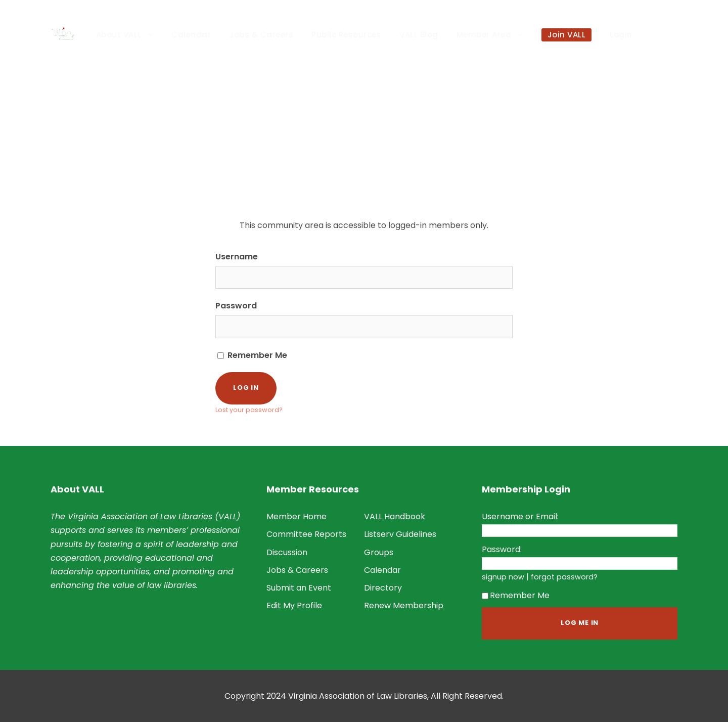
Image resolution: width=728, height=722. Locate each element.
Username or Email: (520, 516)
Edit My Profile (294, 605)
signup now (503, 577)
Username (237, 257)
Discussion (287, 552)
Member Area (484, 35)
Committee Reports (306, 534)
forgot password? (564, 577)
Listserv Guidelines (400, 534)
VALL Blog (419, 35)
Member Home (297, 516)
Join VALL (567, 35)
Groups (379, 552)
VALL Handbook (395, 516)
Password (236, 306)
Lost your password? (249, 410)
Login (621, 35)
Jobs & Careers (261, 35)
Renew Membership (404, 605)
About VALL (119, 35)
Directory (383, 588)
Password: (502, 549)
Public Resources (346, 35)
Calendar (191, 35)
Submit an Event (299, 588)
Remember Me (252, 355)
